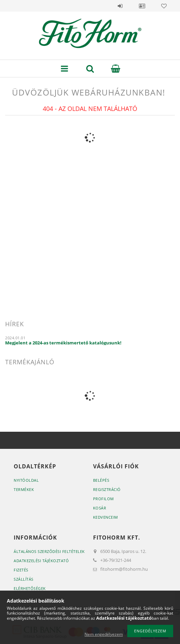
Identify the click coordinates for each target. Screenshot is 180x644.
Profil (142, 6)
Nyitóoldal (26, 480)
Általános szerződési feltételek (49, 551)
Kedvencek (164, 6)
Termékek (24, 489)
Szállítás (24, 579)
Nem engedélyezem (104, 634)
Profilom (104, 499)
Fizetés (21, 570)
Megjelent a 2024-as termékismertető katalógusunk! (63, 343)
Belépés (120, 6)
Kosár (100, 508)
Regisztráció (107, 489)
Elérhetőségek (30, 588)
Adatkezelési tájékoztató (41, 561)
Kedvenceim (106, 517)
